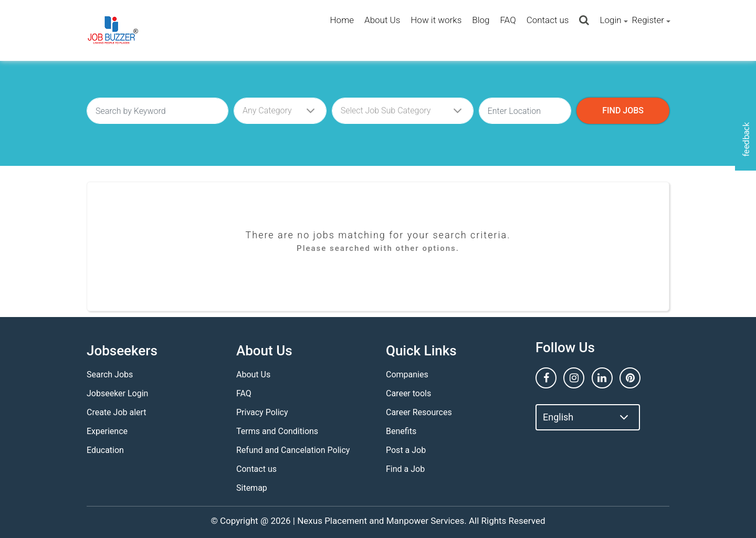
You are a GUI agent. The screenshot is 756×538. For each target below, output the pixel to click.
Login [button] (610, 20)
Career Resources (419, 412)
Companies (407, 375)
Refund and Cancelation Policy (293, 450)
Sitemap (252, 488)
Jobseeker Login (117, 393)
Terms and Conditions (277, 431)
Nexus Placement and (340, 521)
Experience (107, 431)
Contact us (548, 20)
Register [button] (648, 20)
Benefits (401, 431)
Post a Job (406, 450)
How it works (436, 20)
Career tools (408, 393)
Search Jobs (110, 375)
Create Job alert (117, 412)
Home (342, 20)
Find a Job (405, 469)
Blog (481, 20)
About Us (382, 20)
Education (105, 450)
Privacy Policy (262, 412)
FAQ (508, 20)
